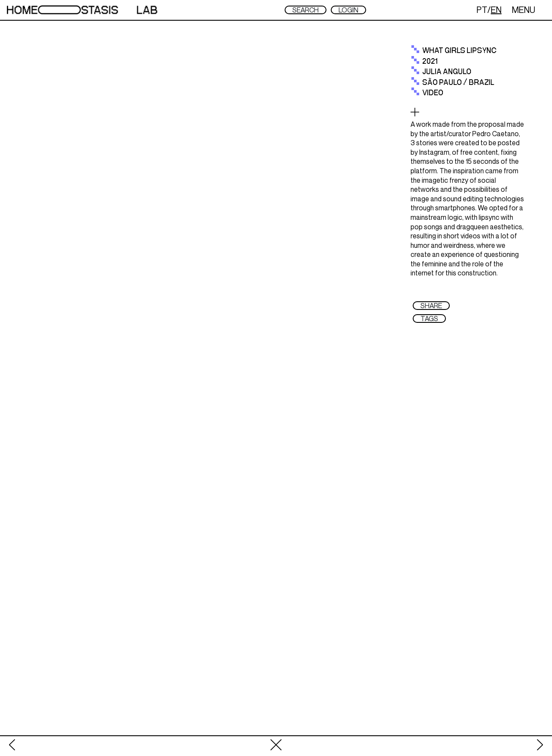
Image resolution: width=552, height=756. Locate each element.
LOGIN (348, 10)
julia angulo (447, 72)
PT (482, 10)
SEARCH (306, 10)
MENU (524, 10)
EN (496, 10)
